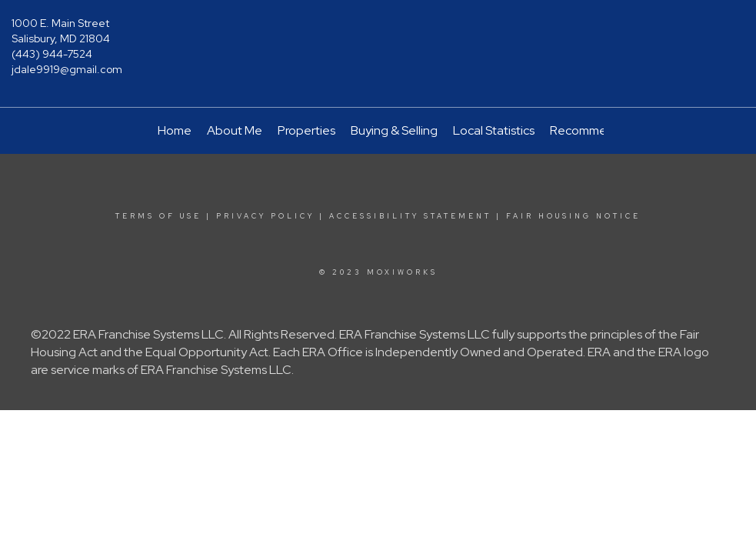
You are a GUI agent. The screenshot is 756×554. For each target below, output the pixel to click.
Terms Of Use (158, 216)
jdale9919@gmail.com (67, 69)
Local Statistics (494, 130)
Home (175, 130)
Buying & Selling (394, 130)
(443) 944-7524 (52, 54)
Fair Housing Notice (573, 216)
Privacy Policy (265, 216)
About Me (235, 130)
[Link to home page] (378, 35)
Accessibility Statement (410, 216)
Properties (306, 130)
